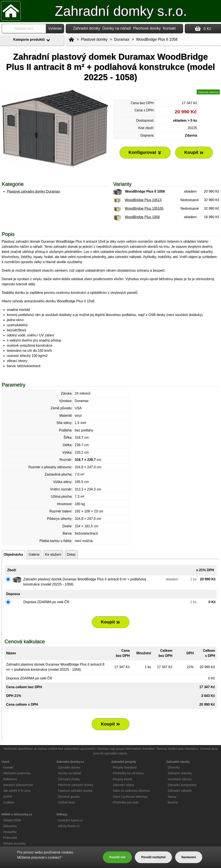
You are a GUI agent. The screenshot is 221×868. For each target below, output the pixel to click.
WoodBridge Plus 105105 (144, 208)
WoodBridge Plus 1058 (142, 217)
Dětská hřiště (12, 820)
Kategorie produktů (32, 40)
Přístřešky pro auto (126, 802)
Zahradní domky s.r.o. (121, 11)
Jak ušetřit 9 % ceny (17, 791)
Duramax (122, 39)
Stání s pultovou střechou (130, 797)
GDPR (7, 797)
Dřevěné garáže (69, 797)
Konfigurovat (145, 152)
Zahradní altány (124, 785)
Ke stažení (53, 554)
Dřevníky (174, 767)
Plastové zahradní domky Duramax (33, 191)
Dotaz (71, 554)
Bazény (173, 802)
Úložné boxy (66, 802)
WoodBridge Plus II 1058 (157, 39)
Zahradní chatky (69, 779)
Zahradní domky (87, 28)
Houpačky (10, 832)
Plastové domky (94, 39)
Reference (10, 779)
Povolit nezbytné (153, 857)
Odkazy (62, 814)
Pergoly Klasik (123, 779)
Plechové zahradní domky (76, 785)
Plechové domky (147, 28)
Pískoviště (10, 838)
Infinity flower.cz (69, 826)
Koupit (111, 622)
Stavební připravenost (18, 785)
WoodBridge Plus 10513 (143, 200)
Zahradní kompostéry (182, 785)
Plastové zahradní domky (75, 791)
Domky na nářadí (117, 28)
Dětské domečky (14, 843)
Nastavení (189, 857)
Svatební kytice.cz (70, 820)
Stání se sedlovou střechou (131, 791)
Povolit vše (117, 857)
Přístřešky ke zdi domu (128, 773)
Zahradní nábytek (180, 791)
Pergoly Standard (125, 767)
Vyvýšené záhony (180, 779)
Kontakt (169, 28)
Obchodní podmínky (17, 773)
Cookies (9, 802)
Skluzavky (10, 826)
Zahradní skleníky (180, 773)
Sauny (172, 797)
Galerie (34, 554)
